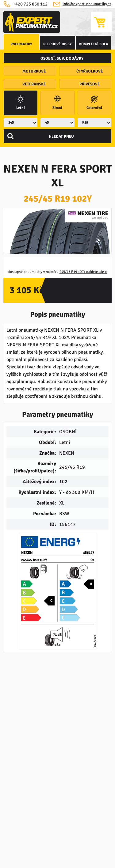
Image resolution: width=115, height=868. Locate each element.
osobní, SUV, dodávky (62, 58)
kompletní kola (94, 44)
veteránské (34, 84)
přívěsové (90, 84)
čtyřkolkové (90, 71)
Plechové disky (57, 44)
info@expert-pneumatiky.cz (87, 4)
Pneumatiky (21, 44)
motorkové (34, 71)
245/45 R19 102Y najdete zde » (83, 272)
